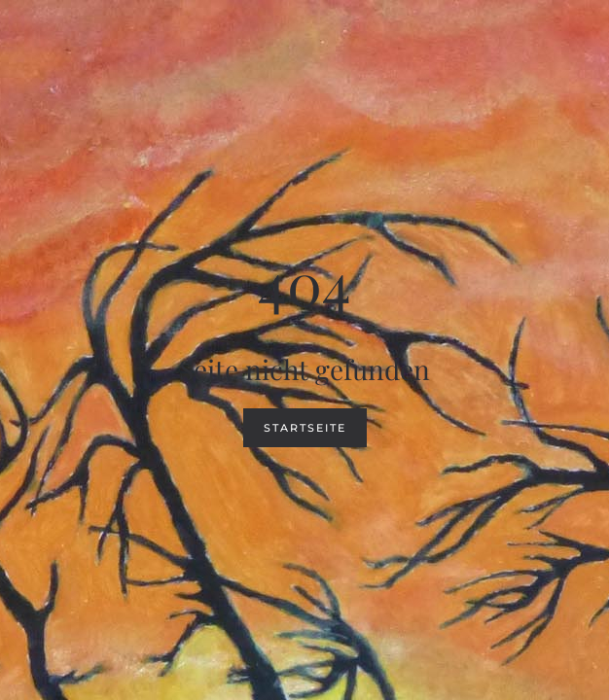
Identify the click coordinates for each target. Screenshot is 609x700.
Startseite (305, 428)
